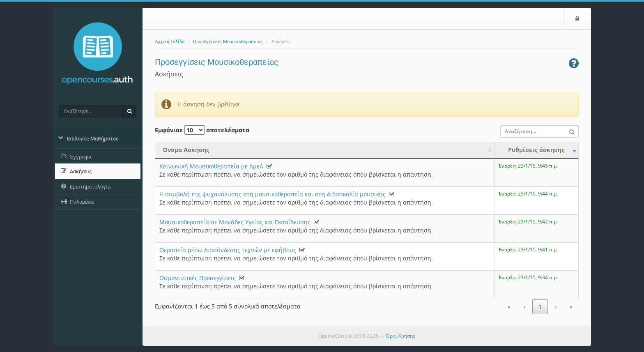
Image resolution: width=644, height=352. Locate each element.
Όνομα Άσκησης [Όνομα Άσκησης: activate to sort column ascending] (186, 150)
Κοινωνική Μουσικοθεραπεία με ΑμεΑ (211, 166)
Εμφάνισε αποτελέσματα (202, 130)
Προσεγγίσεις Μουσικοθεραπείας (228, 42)
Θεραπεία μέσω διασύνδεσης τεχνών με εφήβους (228, 250)
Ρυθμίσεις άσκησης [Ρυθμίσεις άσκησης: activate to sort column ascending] (536, 150)
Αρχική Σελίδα (170, 42)
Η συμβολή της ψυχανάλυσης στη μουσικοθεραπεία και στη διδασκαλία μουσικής (273, 194)
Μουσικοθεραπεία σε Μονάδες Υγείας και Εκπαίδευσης (235, 222)
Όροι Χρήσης (400, 336)
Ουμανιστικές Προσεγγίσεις (198, 278)
